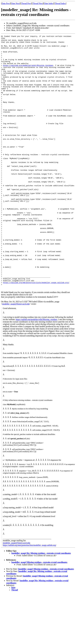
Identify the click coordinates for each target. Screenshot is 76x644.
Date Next (15, 3)
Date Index (49, 3)
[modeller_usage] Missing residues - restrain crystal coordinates (39, 613)
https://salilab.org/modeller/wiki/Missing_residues (28, 71)
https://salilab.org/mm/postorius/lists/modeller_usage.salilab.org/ (36, 332)
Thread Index (60, 3)
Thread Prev (26, 3)
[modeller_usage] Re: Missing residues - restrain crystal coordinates (41, 604)
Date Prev (6, 3)
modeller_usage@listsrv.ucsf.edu (16, 355)
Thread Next (38, 3)
